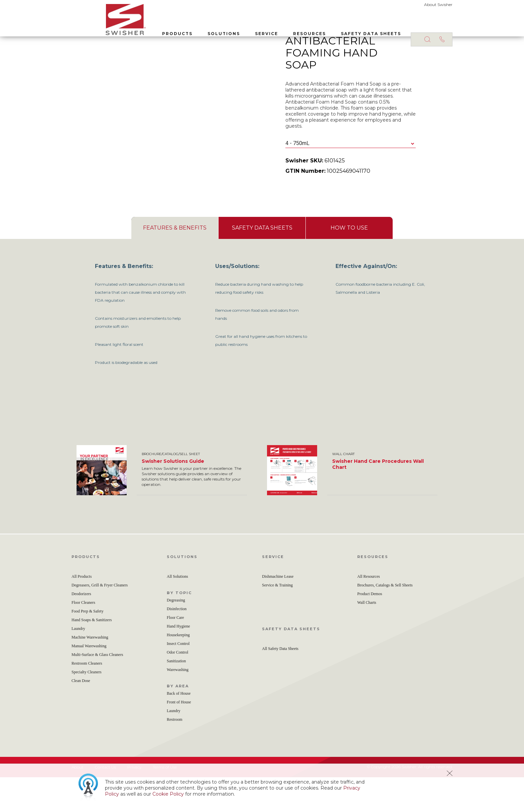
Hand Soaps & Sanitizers (92, 655)
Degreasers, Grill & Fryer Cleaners (100, 620)
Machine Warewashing (90, 672)
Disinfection (177, 644)
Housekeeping (178, 670)
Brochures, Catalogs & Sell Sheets (385, 620)
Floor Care (175, 652)
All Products (82, 611)
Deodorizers (81, 629)
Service (232, 30)
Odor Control (177, 687)
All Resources (369, 611)
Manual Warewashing (89, 681)
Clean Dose (81, 715)
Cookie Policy (168, 794)
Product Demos (370, 629)
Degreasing (176, 635)
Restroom (175, 754)
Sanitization (176, 696)
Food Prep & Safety (88, 646)
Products (143, 30)
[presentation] (175, 263)
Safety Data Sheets (337, 30)
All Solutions (177, 611)
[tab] (175, 263)
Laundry (78, 663)
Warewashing (178, 704)
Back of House (179, 728)
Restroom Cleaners (87, 698)
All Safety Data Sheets (280, 683)
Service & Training (277, 620)
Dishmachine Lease (278, 611)
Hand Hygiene (178, 661)
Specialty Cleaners (87, 707)
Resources (275, 30)
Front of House (179, 737)
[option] (167, 505)
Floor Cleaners (83, 637)
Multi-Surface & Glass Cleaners (97, 689)
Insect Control (178, 678)
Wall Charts (367, 637)
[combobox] (351, 178)
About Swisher (438, 5)
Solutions (190, 30)
